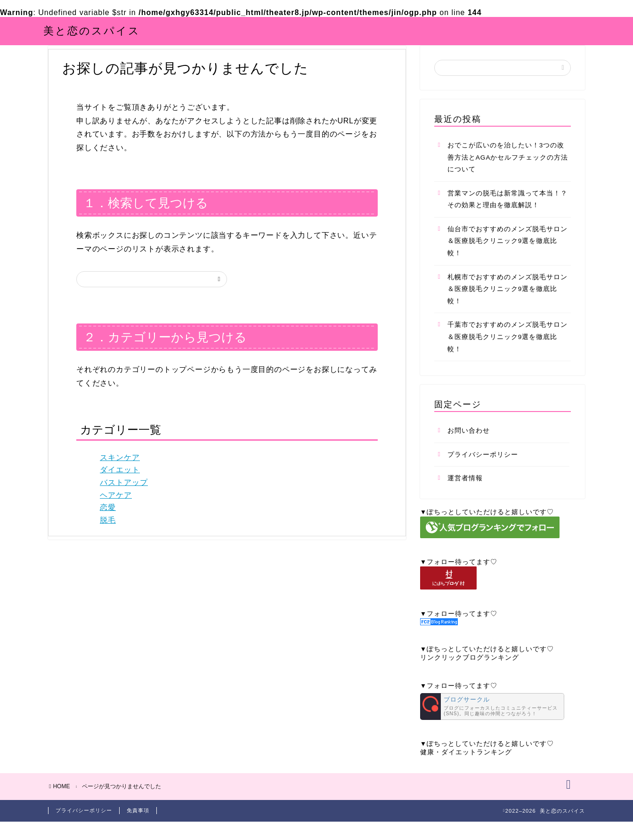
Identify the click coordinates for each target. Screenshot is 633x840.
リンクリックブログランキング (470, 671)
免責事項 (138, 829)
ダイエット (120, 484)
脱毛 (108, 534)
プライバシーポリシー (483, 468)
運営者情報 (465, 492)
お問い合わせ (469, 444)
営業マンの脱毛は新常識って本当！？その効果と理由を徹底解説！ (507, 213)
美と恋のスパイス (92, 30)
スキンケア (120, 471)
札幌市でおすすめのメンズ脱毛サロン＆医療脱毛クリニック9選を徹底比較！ (507, 303)
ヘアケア (116, 509)
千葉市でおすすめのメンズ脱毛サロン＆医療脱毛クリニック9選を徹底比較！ (507, 351)
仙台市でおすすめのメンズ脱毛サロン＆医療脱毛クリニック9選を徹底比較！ (507, 255)
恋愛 (108, 521)
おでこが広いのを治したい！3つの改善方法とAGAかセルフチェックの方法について (508, 171)
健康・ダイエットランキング (466, 766)
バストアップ (124, 496)
